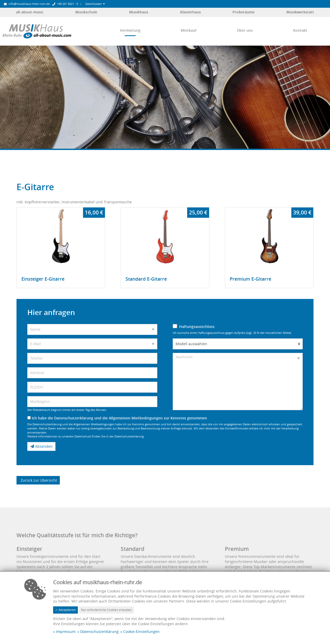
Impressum (66, 632)
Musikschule (86, 12)
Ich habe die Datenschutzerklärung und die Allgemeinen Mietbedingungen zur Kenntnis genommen (117, 425)
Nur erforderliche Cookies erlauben (106, 610)
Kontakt (300, 30)
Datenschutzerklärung (99, 632)
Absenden (42, 454)
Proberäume (244, 12)
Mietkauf (189, 30)
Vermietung (130, 30)
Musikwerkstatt (300, 12)
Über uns (245, 30)
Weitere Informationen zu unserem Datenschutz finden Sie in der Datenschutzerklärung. (86, 444)
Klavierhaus (191, 12)
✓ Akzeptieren (65, 610)
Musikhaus (139, 12)
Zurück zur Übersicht (38, 479)
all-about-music (30, 12)
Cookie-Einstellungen (141, 632)
